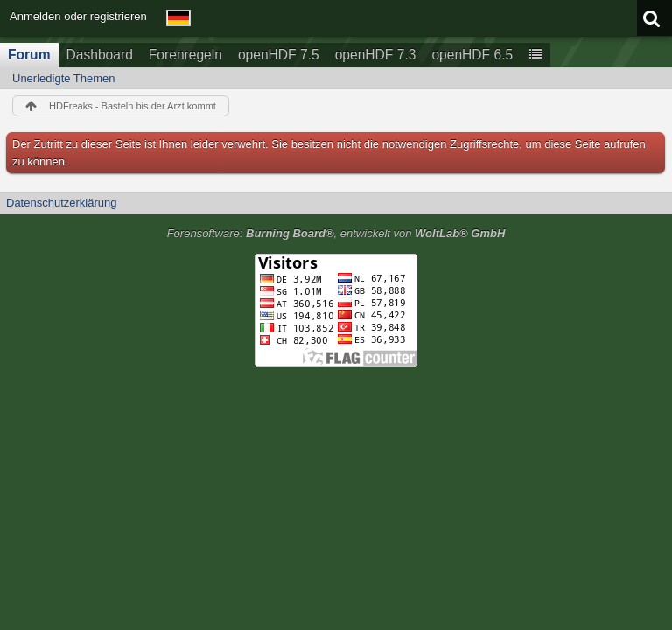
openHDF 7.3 (376, 55)
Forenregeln (185, 55)
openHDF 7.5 (279, 55)
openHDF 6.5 (472, 55)
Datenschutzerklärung (61, 203)
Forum (29, 55)
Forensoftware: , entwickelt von (336, 233)
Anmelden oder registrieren (78, 16)
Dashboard (100, 55)
